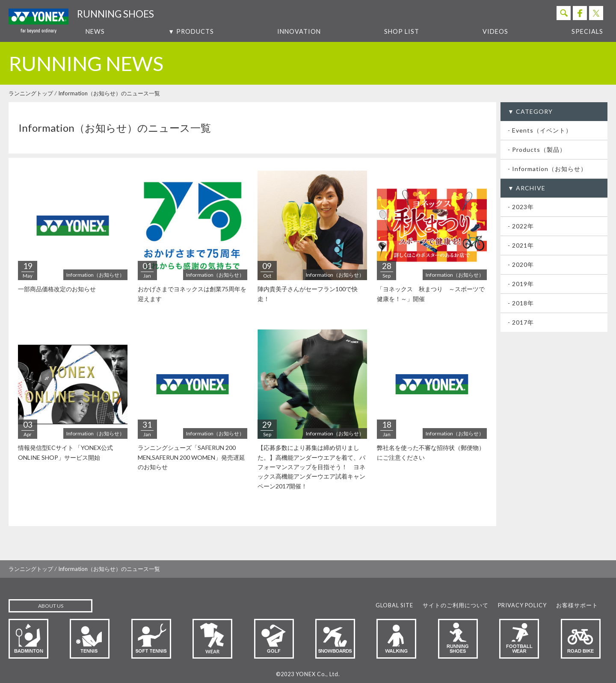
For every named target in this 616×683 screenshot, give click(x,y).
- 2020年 (521, 265)
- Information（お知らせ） (547, 169)
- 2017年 (521, 322)
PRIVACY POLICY (522, 605)
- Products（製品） (537, 149)
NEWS (95, 31)
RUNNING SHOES (115, 14)
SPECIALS (587, 31)
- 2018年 (521, 303)
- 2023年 (521, 207)
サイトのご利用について (456, 605)
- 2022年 (521, 226)
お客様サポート (577, 605)
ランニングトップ (31, 93)
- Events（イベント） (540, 130)
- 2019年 (521, 284)
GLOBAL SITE (394, 605)
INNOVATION (299, 31)
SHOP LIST (402, 31)
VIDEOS (495, 31)
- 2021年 (521, 245)
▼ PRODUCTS (191, 31)
